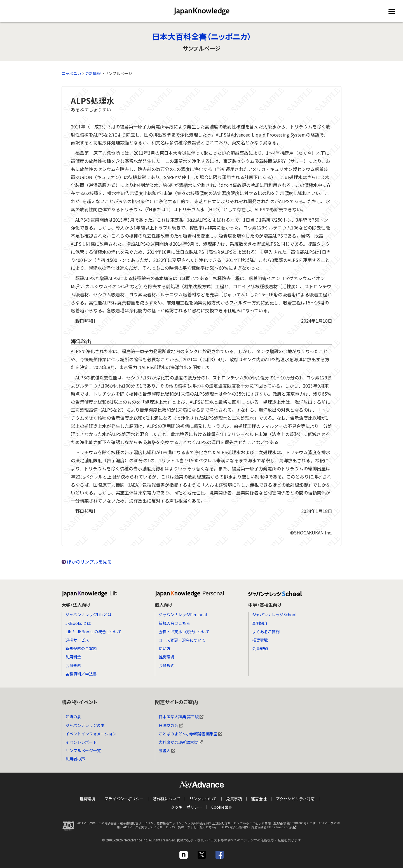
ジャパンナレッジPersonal (183, 614)
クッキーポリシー (186, 807)
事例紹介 (260, 623)
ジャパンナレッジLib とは (88, 614)
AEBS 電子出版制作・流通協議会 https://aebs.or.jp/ (260, 828)
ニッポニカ (71, 73)
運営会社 (259, 799)
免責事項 (234, 799)
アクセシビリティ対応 (295, 799)
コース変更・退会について (182, 640)
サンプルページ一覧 (83, 750)
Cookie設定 (222, 807)
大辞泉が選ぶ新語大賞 (181, 742)
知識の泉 (73, 717)
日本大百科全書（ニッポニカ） (202, 36)
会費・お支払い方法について (184, 632)
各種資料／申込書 (81, 674)
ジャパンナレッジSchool (274, 614)
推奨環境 (167, 657)
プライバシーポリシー (124, 799)
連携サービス (77, 640)
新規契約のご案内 (81, 648)
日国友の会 (171, 725)
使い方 (165, 648)
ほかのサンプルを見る (89, 562)
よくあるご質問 (266, 632)
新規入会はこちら (174, 623)
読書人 (167, 750)
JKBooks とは (78, 623)
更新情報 (93, 73)
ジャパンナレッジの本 (85, 725)
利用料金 (73, 657)
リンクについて (203, 799)
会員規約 (73, 665)
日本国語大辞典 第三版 (181, 717)
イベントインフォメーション (91, 734)
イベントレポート (81, 742)
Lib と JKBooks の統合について (94, 632)
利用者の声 (75, 759)
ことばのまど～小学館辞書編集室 (190, 734)
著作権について (167, 799)
